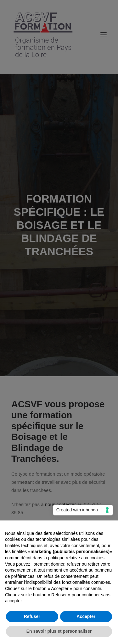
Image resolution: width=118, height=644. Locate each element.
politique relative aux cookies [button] (76, 558)
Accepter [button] (86, 616)
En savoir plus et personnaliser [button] (59, 631)
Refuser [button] (32, 616)
